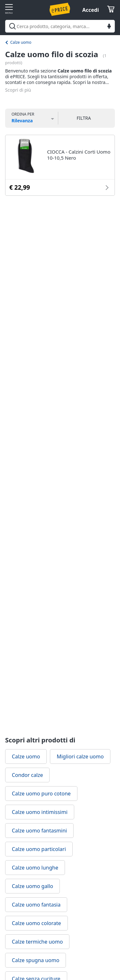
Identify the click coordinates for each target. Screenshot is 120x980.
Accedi (91, 10)
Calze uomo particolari (39, 849)
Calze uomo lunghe (35, 868)
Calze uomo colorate (36, 923)
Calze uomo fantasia (36, 905)
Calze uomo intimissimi (40, 812)
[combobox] (60, 26)
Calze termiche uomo (37, 942)
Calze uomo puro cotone (41, 794)
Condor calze (27, 775)
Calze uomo (21, 42)
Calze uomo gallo (32, 886)
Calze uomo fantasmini (39, 831)
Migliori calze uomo (80, 756)
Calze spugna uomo (36, 960)
